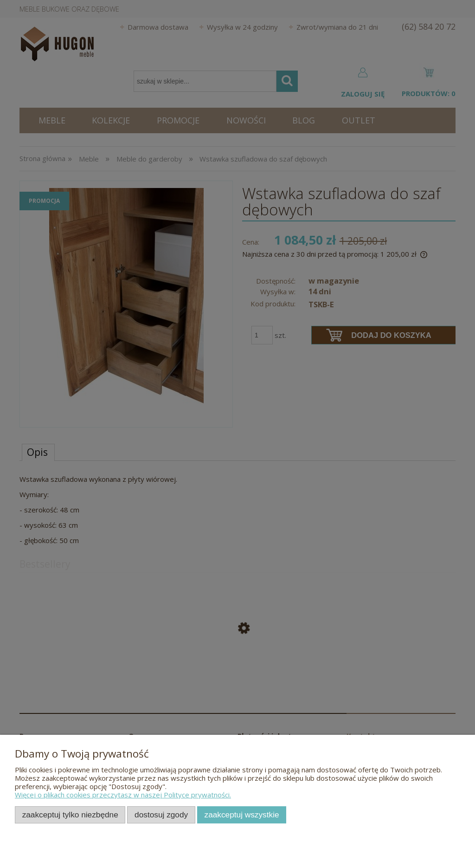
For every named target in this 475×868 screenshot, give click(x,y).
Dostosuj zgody (161, 815)
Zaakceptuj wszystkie (242, 815)
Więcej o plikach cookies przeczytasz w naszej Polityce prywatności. (123, 795)
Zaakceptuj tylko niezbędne (70, 815)
